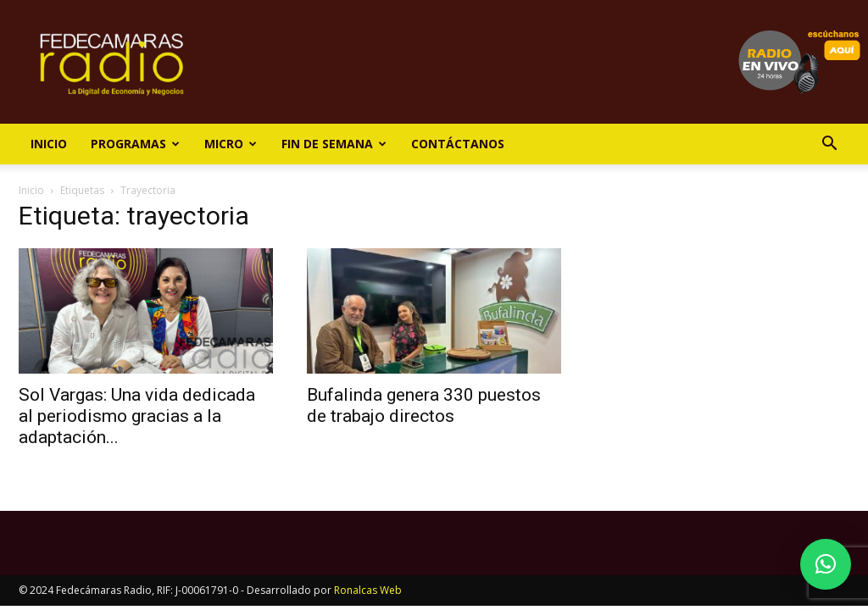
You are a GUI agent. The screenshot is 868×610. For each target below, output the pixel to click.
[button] (829, 145)
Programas (135, 144)
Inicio (49, 144)
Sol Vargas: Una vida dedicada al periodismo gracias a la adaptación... (137, 416)
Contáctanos (458, 144)
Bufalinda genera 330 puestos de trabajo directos (424, 405)
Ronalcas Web (368, 590)
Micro (231, 144)
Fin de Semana (334, 144)
